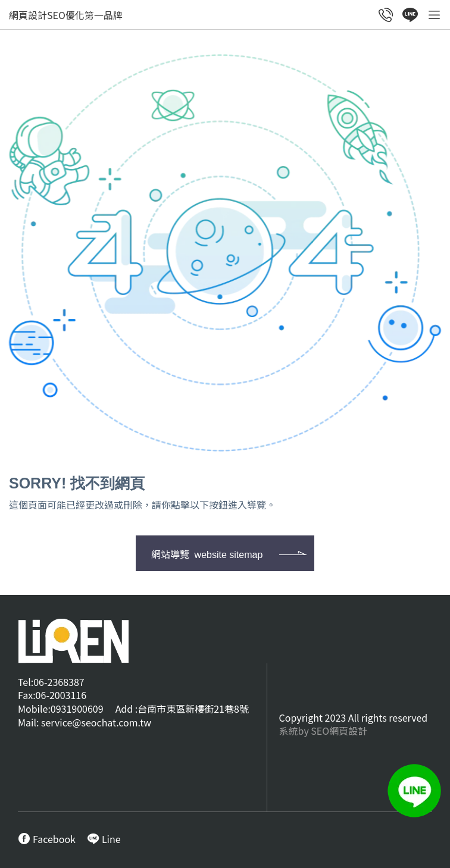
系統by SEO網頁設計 (324, 731)
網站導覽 (207, 554)
